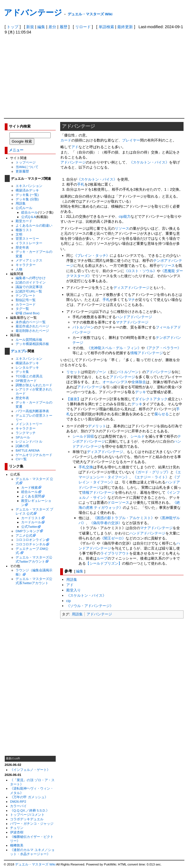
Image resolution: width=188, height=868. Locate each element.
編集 (41, 27)
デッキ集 (22, 372)
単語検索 (106, 27)
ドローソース (118, 503)
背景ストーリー (27, 238)
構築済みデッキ (27, 190)
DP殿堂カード (26, 381)
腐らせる (162, 414)
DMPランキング (28, 531)
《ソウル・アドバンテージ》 (90, 606)
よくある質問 (31, 496)
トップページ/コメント (27, 815)
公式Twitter (29, 527)
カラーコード (26, 304)
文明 (19, 234)
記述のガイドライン (31, 282)
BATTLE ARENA (28, 450)
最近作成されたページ (32, 326)
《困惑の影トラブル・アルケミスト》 (124, 518)
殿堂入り (74, 590)
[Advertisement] (94, 76)
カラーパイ (18, 806)
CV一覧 (21, 459)
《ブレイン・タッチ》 (92, 256)
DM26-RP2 (18, 801)
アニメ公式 (24, 535)
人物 (19, 269)
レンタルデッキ (27, 367)
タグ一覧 (22, 309)
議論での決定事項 (29, 287)
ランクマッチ (26, 433)
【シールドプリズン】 (104, 563)
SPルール (23, 437)
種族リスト (24, 230)
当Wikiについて (27, 167)
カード (66, 140)
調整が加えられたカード (34, 385)
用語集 (21, 203)
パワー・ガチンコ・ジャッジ (32, 823)
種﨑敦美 (17, 845)
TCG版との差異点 (29, 376)
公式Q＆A (29, 217)
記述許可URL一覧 (29, 291)
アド (75, 147)
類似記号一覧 (26, 300)
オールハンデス (115, 382)
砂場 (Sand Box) (28, 313)
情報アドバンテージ (147, 353)
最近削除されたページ (32, 331)
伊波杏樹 (17, 832)
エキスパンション (29, 186)
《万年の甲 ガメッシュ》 (29, 797)
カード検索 (30, 487)
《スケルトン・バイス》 (149, 162)
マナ (131, 300)
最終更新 (125, 27)
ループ (102, 558)
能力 (127, 216)
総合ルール (30, 212)
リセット (74, 372)
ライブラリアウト (115, 553)
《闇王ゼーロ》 (113, 538)
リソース (122, 228)
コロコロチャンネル (31, 544)
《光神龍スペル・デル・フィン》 (114, 348)
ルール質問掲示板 (29, 340)
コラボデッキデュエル (27, 819)
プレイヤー (131, 140)
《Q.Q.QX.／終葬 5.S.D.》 (30, 810)
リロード (83, 27)
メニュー (16, 150)
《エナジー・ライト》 (151, 477)
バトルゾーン (83, 327)
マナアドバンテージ (132, 322)
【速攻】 (74, 399)
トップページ (26, 162)
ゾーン (101, 372)
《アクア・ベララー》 (163, 348)
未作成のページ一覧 (31, 322)
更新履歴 (22, 171)
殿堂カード (24, 221)
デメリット (97, 426)
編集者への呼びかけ (31, 278)
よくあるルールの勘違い (34, 225)
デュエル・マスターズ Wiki (90, 14)
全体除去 (139, 382)
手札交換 (86, 467)
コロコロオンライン (31, 540)
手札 (81, 184)
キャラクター (26, 265)
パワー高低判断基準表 (32, 411)
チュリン (17, 828)
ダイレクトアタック (151, 399)
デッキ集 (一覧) (27, 195)
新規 (30, 27)
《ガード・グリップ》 (152, 472)
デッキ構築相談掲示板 (32, 344)
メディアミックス (29, 260)
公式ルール (24, 208)
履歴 (64, 27)
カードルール (31, 522)
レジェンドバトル (29, 441)
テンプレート (26, 295)
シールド (138, 436)
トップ (13, 27)
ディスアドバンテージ (131, 288)
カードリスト (31, 518)
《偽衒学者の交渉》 (106, 523)
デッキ (141, 392)
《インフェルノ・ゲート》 (30, 770)
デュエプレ (19, 351)
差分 (52, 27)
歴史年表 (22, 247)
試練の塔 (22, 446)
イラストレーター (29, 243)
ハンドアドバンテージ (134, 317)
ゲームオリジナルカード (34, 455)
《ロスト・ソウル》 (141, 271)
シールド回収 (83, 436)
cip (121, 216)
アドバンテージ (33, 13)
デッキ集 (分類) (27, 199)
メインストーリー (29, 424)
